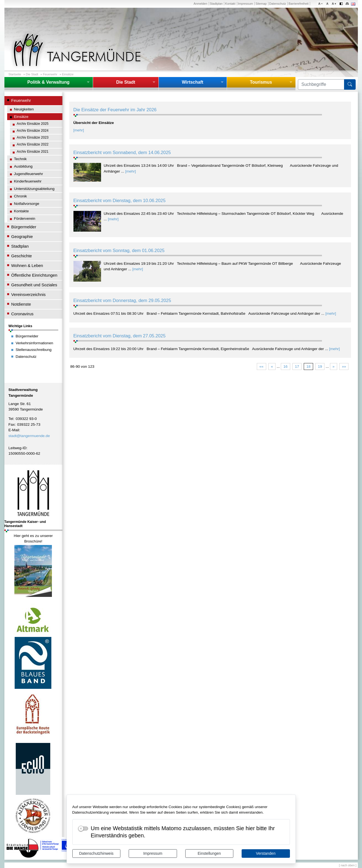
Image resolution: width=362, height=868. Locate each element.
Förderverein (25, 219)
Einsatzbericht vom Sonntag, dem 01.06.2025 (119, 250)
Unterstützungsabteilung (34, 189)
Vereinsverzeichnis (29, 294)
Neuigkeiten (24, 109)
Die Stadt (32, 74)
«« (261, 366)
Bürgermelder (24, 227)
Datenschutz (278, 4)
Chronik (21, 196)
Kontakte (22, 211)
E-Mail (14, 430)
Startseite (15, 74)
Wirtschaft (192, 82)
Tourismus (261, 82)
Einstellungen (209, 853)
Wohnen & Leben (27, 265)
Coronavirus (23, 314)
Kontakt (230, 4)
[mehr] (79, 130)
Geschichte (22, 256)
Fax (12, 424)
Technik (20, 159)
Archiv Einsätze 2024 (33, 131)
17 (297, 366)
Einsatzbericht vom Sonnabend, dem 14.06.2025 (122, 152)
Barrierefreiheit (298, 4)
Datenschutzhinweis (96, 853)
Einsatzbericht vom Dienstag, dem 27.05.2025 (120, 336)
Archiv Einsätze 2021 (33, 152)
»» (344, 366)
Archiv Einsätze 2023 (33, 137)
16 (285, 366)
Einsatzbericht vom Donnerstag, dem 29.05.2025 (122, 300)
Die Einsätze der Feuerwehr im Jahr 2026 (115, 110)
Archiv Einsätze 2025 (33, 124)
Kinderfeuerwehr (28, 181)
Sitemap (261, 4)
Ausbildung (23, 166)
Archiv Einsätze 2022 (33, 144)
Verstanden (266, 853)
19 (320, 366)
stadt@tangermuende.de (29, 436)
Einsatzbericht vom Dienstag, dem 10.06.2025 (120, 200)
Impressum (153, 853)
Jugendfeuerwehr (29, 174)
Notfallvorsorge (27, 204)
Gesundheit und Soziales (34, 285)
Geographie (22, 236)
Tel (11, 419)
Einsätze (68, 74)
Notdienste (21, 304)
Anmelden (200, 4)
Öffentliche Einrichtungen (34, 275)
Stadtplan (216, 4)
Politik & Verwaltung (48, 82)
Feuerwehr (50, 74)
